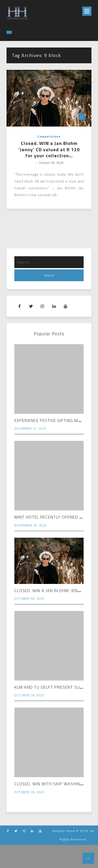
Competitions (49, 136)
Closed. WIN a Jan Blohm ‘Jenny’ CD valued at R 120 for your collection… (49, 149)
